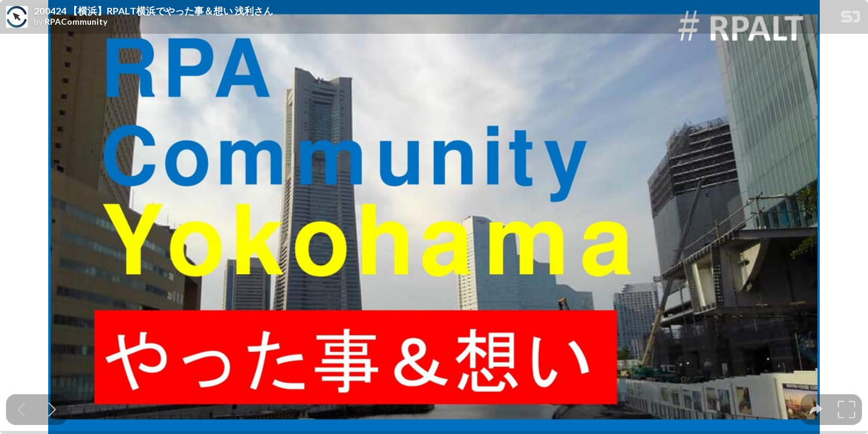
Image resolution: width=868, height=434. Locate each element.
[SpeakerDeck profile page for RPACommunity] (17, 17)
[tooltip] (816, 410)
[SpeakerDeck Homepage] (851, 19)
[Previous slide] (21, 410)
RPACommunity (76, 22)
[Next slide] (52, 410)
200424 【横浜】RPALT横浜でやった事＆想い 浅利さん (153, 11)
